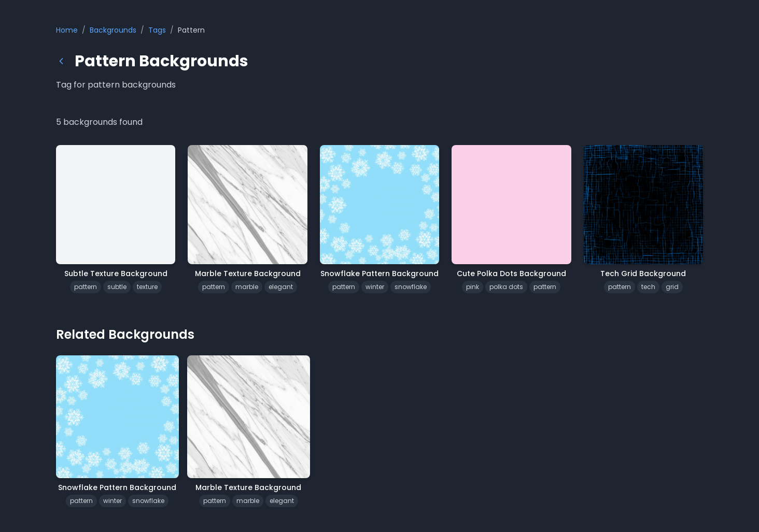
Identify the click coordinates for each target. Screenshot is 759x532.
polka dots (506, 287)
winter (375, 287)
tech (648, 287)
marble (247, 287)
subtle (117, 287)
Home (67, 30)
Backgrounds (113, 30)
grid (672, 287)
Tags (157, 30)
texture (147, 287)
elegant (281, 287)
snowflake (411, 287)
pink (473, 287)
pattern (86, 287)
